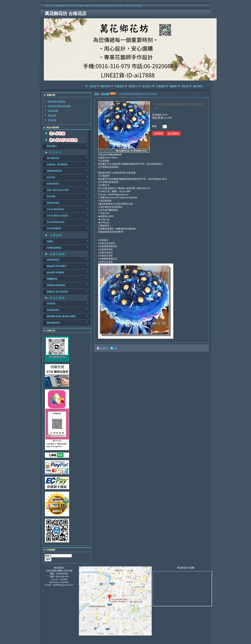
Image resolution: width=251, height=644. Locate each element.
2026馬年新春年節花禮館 (60, 106)
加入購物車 (173, 133)
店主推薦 (105, 94)
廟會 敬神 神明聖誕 (57, 101)
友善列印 (104, 348)
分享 (116, 348)
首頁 (97, 94)
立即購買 (158, 133)
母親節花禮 (53, 111)
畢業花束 (52, 115)
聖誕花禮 (52, 120)
